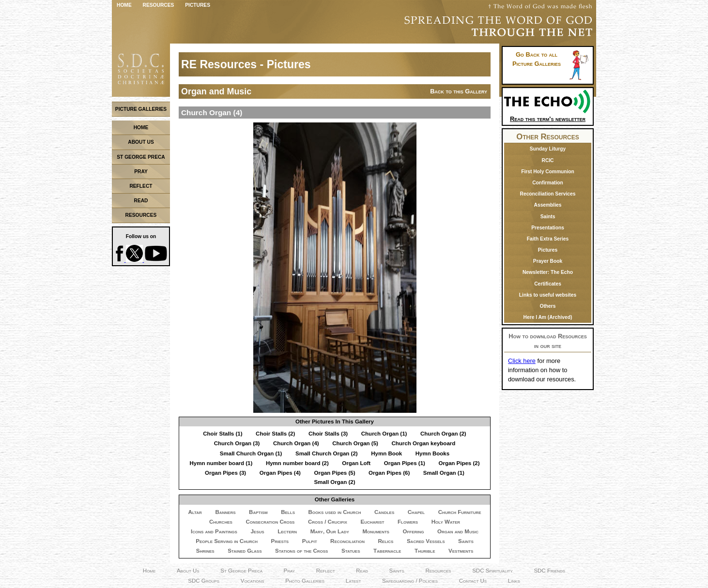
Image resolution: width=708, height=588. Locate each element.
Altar (195, 512)
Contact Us (473, 581)
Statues (351, 551)
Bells (288, 512)
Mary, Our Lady (330, 531)
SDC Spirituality (493, 571)
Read (362, 571)
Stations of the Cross (301, 551)
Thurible (425, 551)
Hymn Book (386, 453)
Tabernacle (387, 551)
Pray (290, 571)
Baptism (258, 512)
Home (124, 5)
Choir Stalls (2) (275, 434)
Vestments (461, 551)
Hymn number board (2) (297, 463)
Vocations (253, 581)
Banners (225, 512)
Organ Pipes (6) (389, 473)
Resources (159, 5)
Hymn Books (432, 453)
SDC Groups (204, 581)
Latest (354, 581)
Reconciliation (347, 541)
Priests (280, 541)
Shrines (205, 551)
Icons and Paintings (214, 531)
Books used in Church (335, 512)
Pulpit (310, 541)
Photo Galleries (305, 581)
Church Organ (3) (237, 443)
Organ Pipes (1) (405, 463)
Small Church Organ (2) (327, 453)
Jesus (257, 531)
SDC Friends (549, 571)
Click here (522, 361)
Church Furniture (460, 512)
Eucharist (372, 522)
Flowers (408, 522)
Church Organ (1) (384, 434)
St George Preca (241, 571)
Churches (221, 522)
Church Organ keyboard (423, 443)
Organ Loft (356, 463)
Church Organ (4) (296, 443)
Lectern (287, 531)
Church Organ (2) (443, 434)
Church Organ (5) (355, 443)
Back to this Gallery (459, 91)
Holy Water (446, 522)
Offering (413, 531)
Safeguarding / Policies (410, 581)
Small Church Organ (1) (251, 453)
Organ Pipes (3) (225, 473)
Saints (466, 541)
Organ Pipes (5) (334, 473)
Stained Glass (245, 551)
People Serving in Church (227, 541)
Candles (384, 512)
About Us (188, 571)
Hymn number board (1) (221, 463)
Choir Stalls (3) (328, 434)
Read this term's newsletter (548, 115)
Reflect (326, 571)
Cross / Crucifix (328, 522)
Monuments (376, 531)
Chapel (416, 512)
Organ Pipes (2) (459, 463)
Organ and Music (458, 531)
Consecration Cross (270, 522)
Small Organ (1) (444, 473)
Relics (386, 541)
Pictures (198, 5)
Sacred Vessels (426, 541)
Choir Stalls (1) (223, 434)
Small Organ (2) (334, 482)
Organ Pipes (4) (280, 473)
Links (514, 581)
